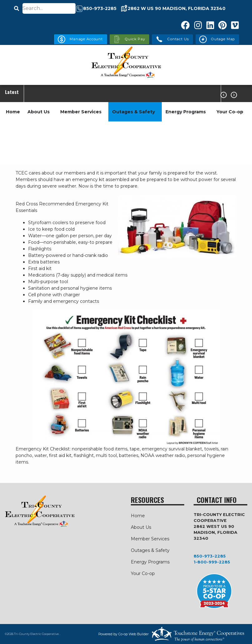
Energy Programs (186, 112)
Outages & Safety (133, 112)
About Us (39, 112)
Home (13, 112)
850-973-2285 (210, 556)
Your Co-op (230, 112)
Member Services (81, 112)
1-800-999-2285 (212, 562)
